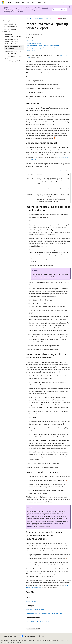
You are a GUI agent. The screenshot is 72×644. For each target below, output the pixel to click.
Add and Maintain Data (37, 18)
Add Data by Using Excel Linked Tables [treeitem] (14, 57)
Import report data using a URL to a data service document (43, 48)
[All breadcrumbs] (27, 18)
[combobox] (12, 21)
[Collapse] (22, 17)
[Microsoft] (3, 2)
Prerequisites (31, 41)
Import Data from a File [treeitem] (11, 39)
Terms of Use (64, 640)
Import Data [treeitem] (8, 34)
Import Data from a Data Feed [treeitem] (13, 51)
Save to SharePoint (32, 601)
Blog (23, 640)
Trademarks (5, 643)
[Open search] (64, 2)
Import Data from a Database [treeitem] (13, 37)
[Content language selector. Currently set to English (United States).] (10, 636)
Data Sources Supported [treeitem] (10, 26)
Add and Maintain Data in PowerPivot (37, 622)
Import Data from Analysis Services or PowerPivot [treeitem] (12, 43)
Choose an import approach (35, 43)
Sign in (68, 2)
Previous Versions (15, 640)
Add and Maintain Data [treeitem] (10, 24)
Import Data (48, 18)
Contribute (31, 640)
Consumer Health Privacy (50, 640)
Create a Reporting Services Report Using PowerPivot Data (44, 613)
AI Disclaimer (5, 640)
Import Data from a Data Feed (35, 609)
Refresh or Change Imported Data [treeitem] (13, 61)
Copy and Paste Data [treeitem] (11, 54)
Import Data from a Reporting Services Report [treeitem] (13, 47)
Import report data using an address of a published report (43, 46)
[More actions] (69, 18)
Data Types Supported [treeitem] (10, 29)
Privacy (38, 640)
